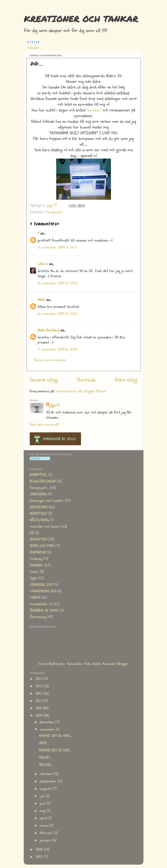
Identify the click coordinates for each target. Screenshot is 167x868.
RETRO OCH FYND (42, 546)
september (49, 781)
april (44, 818)
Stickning (36, 559)
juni (43, 803)
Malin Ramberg (48, 330)
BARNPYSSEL (38, 475)
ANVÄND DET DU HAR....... (56, 736)
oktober (47, 774)
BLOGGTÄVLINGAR (43, 481)
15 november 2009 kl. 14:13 (57, 247)
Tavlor (34, 572)
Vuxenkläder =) (41, 604)
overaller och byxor (45, 527)
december (48, 722)
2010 (39, 708)
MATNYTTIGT (38, 514)
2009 (39, 716)
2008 (40, 850)
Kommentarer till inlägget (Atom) (81, 391)
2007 (40, 857)
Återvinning (38, 617)
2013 (39, 686)
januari (46, 840)
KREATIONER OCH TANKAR (81, 19)
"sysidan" (94, 110)
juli (43, 796)
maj (43, 811)
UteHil (96, 664)
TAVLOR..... (45, 758)
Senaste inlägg (44, 380)
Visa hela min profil (44, 425)
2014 (39, 679)
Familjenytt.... (55, 212)
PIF (32, 533)
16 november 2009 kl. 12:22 (57, 314)
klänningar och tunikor (47, 501)
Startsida (86, 380)
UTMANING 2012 (41, 585)
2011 (39, 701)
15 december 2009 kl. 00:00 (57, 349)
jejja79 (54, 405)
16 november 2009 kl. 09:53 (58, 283)
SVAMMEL (36, 565)
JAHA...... (44, 743)
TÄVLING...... (46, 765)
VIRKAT (35, 598)
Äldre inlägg (126, 380)
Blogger (123, 664)
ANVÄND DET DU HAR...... (55, 750)
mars (44, 826)
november (48, 730)
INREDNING (38, 494)
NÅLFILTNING (39, 520)
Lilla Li (43, 264)
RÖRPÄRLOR (38, 552)
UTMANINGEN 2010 (43, 591)
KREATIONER (39, 507)
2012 (39, 694)
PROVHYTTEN (38, 539)
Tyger (34, 578)
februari (47, 833)
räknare (33, 48)
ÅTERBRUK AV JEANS (44, 611)
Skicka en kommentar (50, 360)
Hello (41, 300)
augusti (46, 789)
